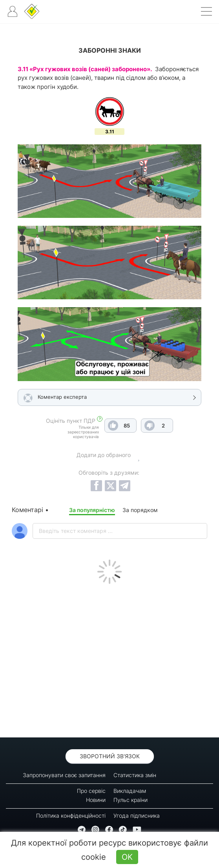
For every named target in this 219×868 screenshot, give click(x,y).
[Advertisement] (109, 659)
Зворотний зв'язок (110, 756)
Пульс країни (130, 800)
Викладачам (130, 791)
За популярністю (92, 510)
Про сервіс (91, 791)
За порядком (140, 510)
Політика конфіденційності (71, 815)
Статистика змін (135, 775)
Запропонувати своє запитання (64, 775)
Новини (96, 800)
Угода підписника (137, 815)
